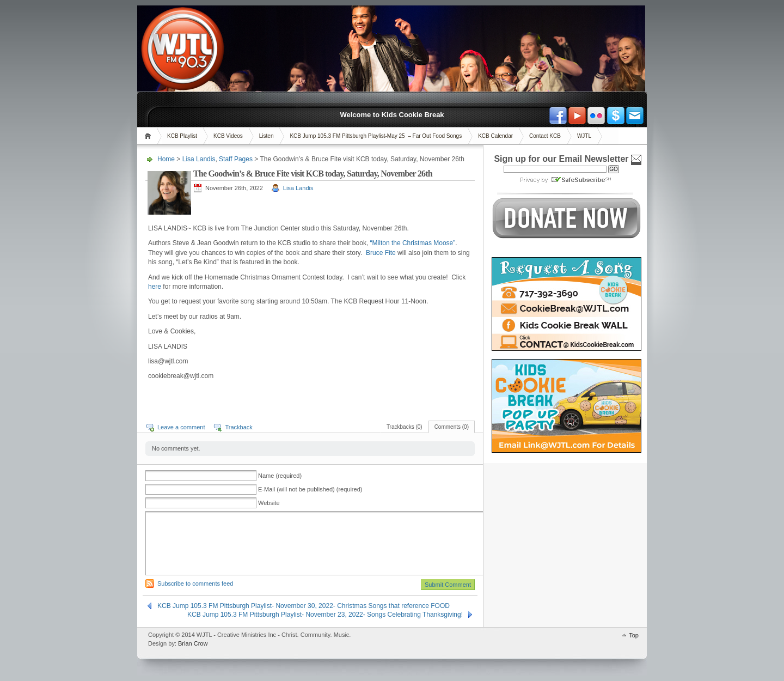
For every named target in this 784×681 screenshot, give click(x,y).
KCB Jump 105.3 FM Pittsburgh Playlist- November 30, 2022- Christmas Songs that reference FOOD (304, 606)
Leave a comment (181, 427)
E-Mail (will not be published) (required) (310, 489)
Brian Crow (193, 643)
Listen (267, 136)
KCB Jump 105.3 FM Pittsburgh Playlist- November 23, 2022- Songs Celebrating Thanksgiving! (325, 615)
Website (269, 503)
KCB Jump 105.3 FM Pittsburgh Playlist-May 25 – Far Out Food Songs (376, 136)
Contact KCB (545, 136)
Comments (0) (452, 427)
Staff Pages (236, 159)
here (155, 287)
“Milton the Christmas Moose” (413, 243)
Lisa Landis (199, 159)
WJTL (584, 136)
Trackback (238, 427)
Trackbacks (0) (405, 427)
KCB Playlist (182, 136)
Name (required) (280, 476)
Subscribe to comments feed (195, 583)
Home (149, 136)
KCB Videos (228, 136)
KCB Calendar (495, 136)
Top (634, 635)
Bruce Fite (382, 253)
